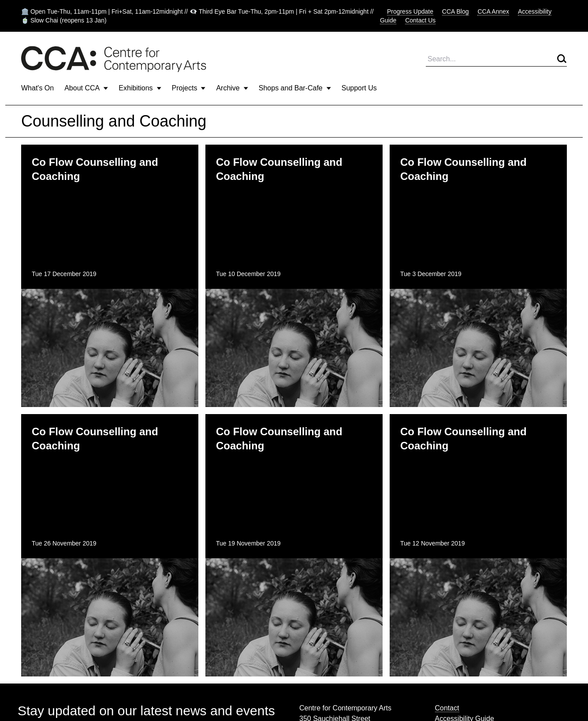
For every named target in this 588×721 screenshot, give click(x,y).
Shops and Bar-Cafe (295, 88)
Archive (232, 88)
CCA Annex (493, 11)
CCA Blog (456, 11)
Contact (447, 708)
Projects (189, 88)
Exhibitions (140, 88)
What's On (37, 88)
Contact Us (420, 20)
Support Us (359, 88)
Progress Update (410, 11)
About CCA (86, 88)
